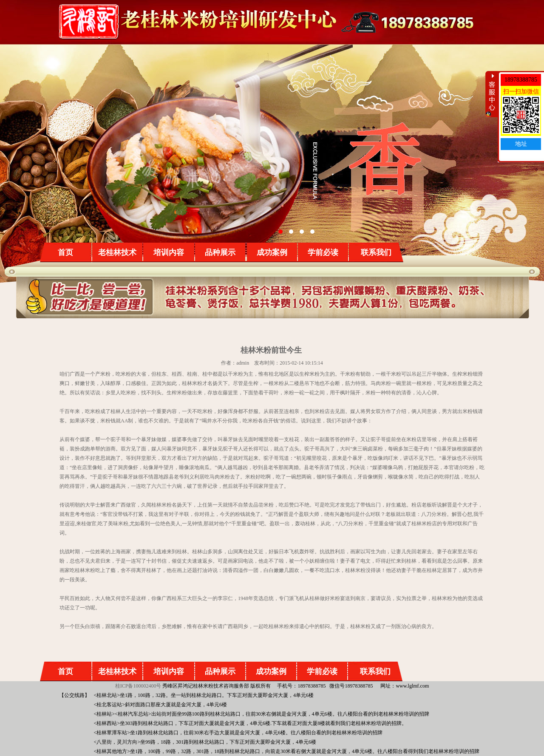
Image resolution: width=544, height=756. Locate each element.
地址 (521, 144)
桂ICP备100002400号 (138, 686)
